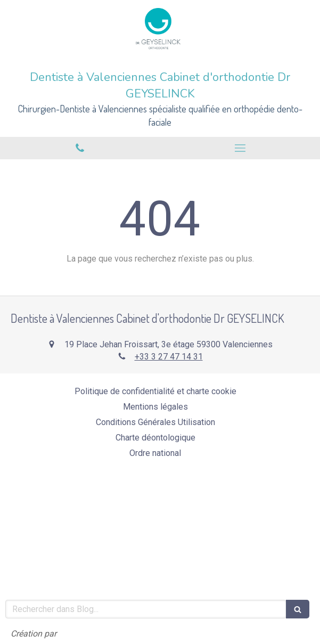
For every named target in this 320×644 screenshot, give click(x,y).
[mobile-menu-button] (240, 148)
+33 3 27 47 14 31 (169, 357)
